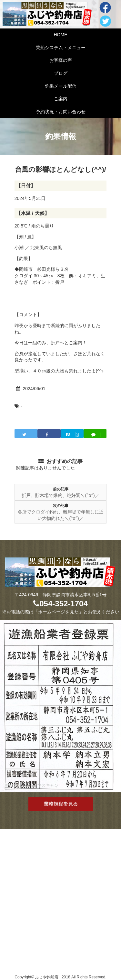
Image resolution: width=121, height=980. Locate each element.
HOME (61, 35)
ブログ (61, 73)
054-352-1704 (60, 604)
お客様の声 (61, 60)
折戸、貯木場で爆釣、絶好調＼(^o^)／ (60, 495)
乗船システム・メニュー (61, 48)
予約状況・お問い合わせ (61, 112)
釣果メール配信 (61, 86)
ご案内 (61, 99)
